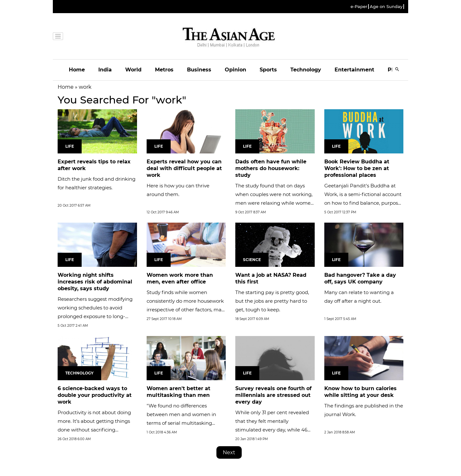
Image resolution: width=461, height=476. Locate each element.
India (105, 70)
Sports (268, 70)
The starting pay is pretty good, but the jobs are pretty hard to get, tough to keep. (272, 301)
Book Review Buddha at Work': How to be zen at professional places (357, 168)
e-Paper (359, 7)
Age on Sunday (386, 7)
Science (252, 260)
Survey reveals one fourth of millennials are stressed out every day (273, 395)
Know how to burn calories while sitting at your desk (360, 392)
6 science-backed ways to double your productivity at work (95, 395)
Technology (306, 70)
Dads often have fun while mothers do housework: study (271, 168)
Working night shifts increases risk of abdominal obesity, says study (95, 282)
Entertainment (354, 70)
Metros (164, 70)
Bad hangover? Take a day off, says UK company (360, 278)
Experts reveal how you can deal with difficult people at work (184, 168)
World (133, 70)
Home (77, 70)
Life (70, 146)
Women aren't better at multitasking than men (178, 392)
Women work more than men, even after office (180, 278)
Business (199, 70)
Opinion (235, 70)
